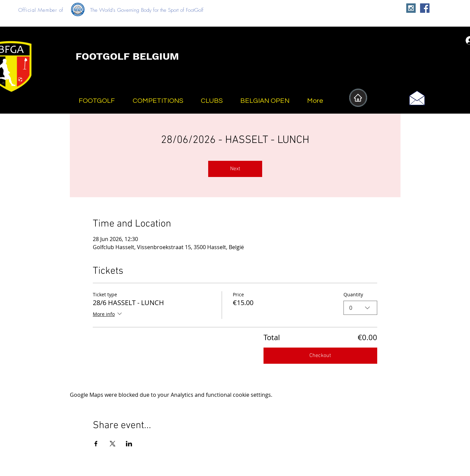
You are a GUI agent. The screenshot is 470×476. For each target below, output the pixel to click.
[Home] (358, 98)
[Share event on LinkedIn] (129, 444)
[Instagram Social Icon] (411, 8)
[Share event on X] (113, 444)
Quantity (353, 294)
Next (235, 169)
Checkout (320, 356)
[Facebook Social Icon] (425, 8)
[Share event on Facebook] (96, 444)
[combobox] (360, 308)
